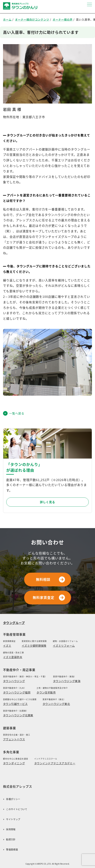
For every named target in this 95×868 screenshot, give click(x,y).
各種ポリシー (13, 799)
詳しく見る (47, 502)
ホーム (7, 19)
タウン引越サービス (15, 704)
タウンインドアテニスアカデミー (55, 763)
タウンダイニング (14, 763)
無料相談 (50, 579)
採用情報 (11, 829)
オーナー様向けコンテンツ (32, 19)
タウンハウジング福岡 (17, 692)
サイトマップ (13, 819)
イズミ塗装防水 (13, 657)
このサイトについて (17, 809)
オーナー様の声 (63, 19)
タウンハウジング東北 (56, 704)
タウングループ (14, 623)
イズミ (7, 646)
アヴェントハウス (14, 739)
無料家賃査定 (49, 598)
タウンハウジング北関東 (18, 715)
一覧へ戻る (14, 413)
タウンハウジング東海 (67, 681)
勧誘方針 (11, 840)
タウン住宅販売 (46, 692)
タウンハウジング (14, 681)
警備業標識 (12, 850)
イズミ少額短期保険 (34, 646)
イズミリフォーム (64, 646)
